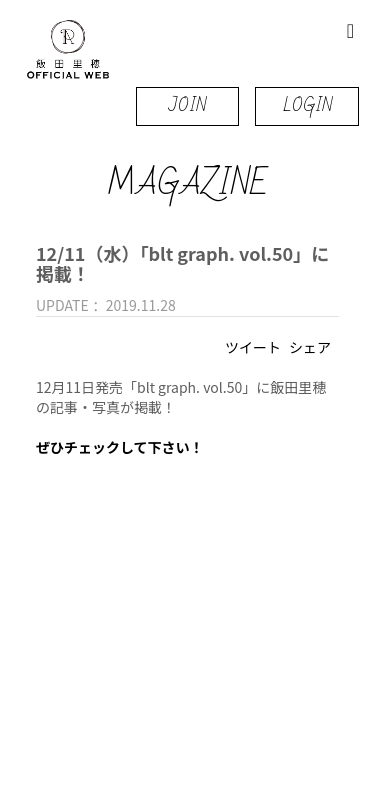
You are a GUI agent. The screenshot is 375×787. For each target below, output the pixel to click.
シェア (310, 347)
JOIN (187, 105)
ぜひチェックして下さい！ (120, 447)
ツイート (253, 347)
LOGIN (307, 105)
